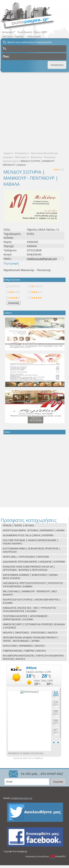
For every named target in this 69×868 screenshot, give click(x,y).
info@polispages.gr (21, 798)
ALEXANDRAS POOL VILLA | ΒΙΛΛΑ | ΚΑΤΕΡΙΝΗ (28, 535)
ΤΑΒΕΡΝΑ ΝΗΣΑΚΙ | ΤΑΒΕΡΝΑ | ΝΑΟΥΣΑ (24, 651)
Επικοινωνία (34, 37)
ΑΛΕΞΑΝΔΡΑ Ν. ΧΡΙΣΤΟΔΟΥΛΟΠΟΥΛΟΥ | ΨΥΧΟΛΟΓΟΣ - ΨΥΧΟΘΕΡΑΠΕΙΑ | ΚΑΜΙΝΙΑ (34, 585)
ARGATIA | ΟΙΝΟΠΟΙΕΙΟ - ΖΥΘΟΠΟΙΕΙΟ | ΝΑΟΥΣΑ (30, 633)
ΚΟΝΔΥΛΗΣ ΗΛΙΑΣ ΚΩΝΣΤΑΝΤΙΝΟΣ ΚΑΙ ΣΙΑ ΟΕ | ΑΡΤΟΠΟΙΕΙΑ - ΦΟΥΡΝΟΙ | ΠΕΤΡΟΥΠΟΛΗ (29, 568)
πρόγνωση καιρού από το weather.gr (28, 758)
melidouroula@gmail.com (42, 259)
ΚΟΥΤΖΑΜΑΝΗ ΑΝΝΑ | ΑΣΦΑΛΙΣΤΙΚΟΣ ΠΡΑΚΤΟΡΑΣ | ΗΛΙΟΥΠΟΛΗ (32, 550)
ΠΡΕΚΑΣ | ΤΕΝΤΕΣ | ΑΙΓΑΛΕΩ (19, 525)
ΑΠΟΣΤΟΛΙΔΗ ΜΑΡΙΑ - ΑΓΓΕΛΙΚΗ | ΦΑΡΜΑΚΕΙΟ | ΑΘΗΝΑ (34, 530)
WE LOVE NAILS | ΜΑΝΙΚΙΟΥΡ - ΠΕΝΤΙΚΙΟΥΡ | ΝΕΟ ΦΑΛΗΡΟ (30, 593)
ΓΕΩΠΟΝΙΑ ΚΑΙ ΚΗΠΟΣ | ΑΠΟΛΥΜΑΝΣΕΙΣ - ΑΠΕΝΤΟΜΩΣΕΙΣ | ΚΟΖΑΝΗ (26, 618)
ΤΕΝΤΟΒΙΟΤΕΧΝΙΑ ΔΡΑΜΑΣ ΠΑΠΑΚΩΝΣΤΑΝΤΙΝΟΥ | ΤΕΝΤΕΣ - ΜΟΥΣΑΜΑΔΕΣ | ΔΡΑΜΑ (31, 639)
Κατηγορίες (21, 153)
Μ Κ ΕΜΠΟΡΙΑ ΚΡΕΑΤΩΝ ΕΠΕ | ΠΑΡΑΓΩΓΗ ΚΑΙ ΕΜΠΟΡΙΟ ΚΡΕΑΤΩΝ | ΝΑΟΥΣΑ (33, 657)
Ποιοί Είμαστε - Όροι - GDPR (32, 32)
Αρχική (7, 153)
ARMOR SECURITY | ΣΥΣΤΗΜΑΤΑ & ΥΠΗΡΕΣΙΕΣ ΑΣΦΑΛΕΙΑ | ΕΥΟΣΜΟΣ (34, 626)
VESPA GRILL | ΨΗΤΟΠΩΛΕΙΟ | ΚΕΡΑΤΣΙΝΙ (26, 557)
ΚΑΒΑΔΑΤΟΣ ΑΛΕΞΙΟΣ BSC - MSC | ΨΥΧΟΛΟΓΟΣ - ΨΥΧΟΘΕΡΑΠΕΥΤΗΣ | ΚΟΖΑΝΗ (30, 609)
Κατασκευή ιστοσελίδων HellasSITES (46, 856)
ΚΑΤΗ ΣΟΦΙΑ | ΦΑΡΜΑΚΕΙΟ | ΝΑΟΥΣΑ (24, 646)
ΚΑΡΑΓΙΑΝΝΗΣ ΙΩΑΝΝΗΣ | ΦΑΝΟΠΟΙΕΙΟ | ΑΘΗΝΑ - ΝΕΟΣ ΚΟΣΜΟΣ (31, 576)
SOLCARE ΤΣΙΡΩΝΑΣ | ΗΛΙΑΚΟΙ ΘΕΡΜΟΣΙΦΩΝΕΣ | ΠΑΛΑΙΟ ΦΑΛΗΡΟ (31, 542)
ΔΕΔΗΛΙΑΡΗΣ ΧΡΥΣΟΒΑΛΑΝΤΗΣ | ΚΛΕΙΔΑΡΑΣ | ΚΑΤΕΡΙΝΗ (34, 562)
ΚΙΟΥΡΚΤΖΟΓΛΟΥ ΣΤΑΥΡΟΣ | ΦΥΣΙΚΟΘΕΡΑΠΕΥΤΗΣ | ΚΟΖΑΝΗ (32, 601)
